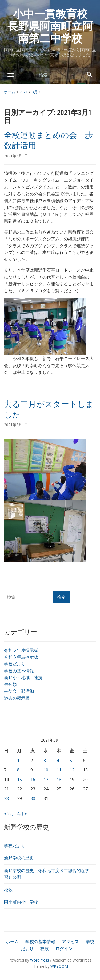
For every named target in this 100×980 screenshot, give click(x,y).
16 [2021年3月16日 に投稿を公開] (33, 780)
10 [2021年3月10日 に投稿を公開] (46, 770)
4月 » (22, 813)
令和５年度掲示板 (21, 650)
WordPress (40, 960)
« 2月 (9, 813)
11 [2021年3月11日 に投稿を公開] (59, 770)
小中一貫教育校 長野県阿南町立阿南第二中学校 (53, 26)
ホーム (10, 92)
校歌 (8, 890)
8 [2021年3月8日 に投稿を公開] (18, 770)
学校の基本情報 (19, 671)
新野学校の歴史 (19, 858)
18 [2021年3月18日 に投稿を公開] (59, 780)
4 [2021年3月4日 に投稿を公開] (58, 761)
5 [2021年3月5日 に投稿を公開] (71, 761)
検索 (89, 74)
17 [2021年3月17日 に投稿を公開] (46, 780)
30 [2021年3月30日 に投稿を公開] (33, 798)
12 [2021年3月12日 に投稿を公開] (72, 770)
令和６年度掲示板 (21, 657)
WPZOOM (59, 966)
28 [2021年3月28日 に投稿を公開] (6, 798)
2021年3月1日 (16, 156)
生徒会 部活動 (19, 691)
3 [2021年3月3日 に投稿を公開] (45, 761)
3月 (35, 92)
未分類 (10, 684)
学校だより (15, 664)
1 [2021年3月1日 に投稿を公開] (18, 761)
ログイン (64, 948)
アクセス (70, 942)
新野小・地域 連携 (23, 677)
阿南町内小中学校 (21, 902)
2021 (23, 92)
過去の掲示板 (17, 698)
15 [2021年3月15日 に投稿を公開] (19, 780)
